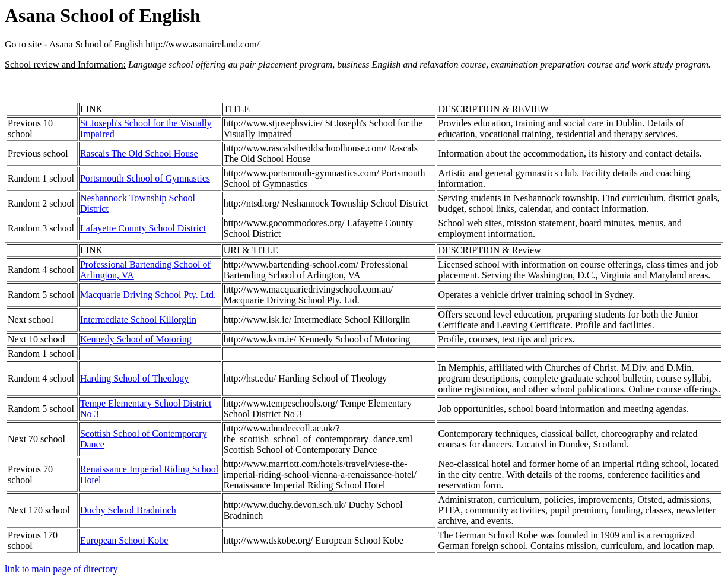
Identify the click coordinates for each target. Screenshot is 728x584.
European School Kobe (124, 540)
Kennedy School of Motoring (136, 339)
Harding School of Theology (134, 378)
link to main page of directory (61, 569)
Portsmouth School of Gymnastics (145, 178)
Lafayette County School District (143, 228)
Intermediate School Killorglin (138, 320)
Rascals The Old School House (139, 153)
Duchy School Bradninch (128, 510)
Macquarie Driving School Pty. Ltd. (148, 295)
